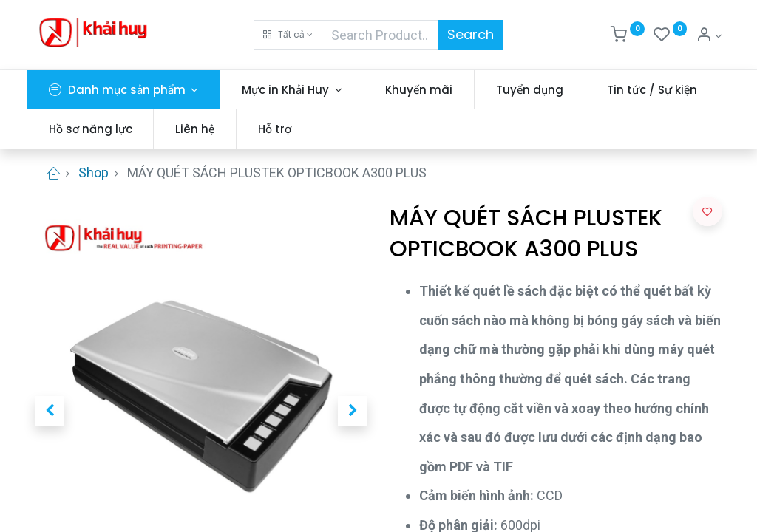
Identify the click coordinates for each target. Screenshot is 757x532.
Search (471, 34)
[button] (288, 35)
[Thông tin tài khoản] (709, 36)
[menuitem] (428, 90)
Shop (94, 173)
